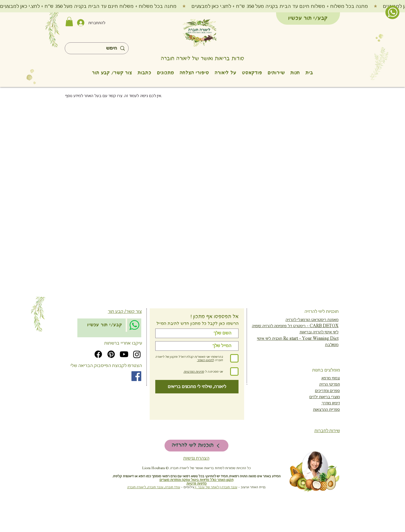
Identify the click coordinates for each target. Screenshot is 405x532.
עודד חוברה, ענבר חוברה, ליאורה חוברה (154, 487)
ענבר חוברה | (228, 487)
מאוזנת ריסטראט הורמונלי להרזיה (312, 320)
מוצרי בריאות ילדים (325, 397)
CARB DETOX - (322, 326)
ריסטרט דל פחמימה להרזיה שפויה (279, 326)
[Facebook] (98, 354)
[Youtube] (124, 354)
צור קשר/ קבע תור (125, 311)
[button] (69, 21)
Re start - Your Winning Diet (310, 338)
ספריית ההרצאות (327, 409)
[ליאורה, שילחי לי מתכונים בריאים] (197, 387)
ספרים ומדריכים (328, 391)
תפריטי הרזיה (330, 384)
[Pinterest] (111, 354)
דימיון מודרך (331, 403)
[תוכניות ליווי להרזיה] (196, 446)
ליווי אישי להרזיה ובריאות (319, 332)
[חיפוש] (97, 48)
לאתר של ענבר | (207, 487)
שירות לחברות (327, 431)
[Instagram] (137, 354)
